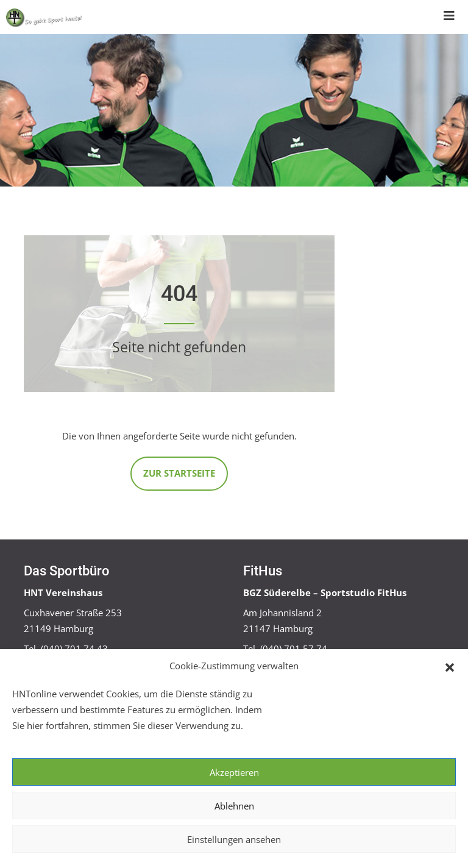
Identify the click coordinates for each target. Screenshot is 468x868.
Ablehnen (234, 806)
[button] (450, 666)
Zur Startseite (179, 473)
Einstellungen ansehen (234, 839)
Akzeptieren (234, 772)
